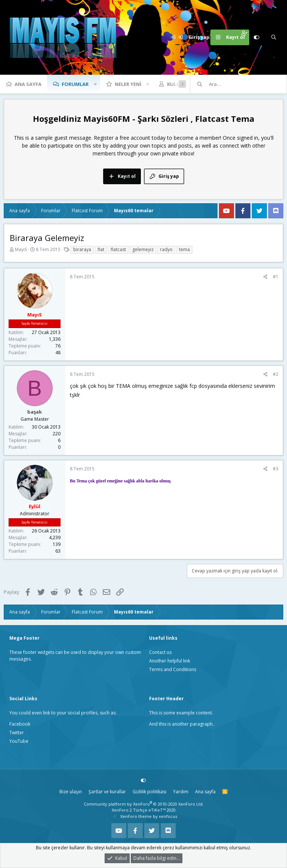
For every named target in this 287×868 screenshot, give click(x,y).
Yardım (181, 792)
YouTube (19, 741)
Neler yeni (128, 84)
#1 (276, 277)
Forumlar (75, 84)
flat (101, 249)
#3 (276, 469)
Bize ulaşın (71, 792)
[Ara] (274, 37)
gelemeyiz (143, 249)
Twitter (17, 733)
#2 (276, 374)
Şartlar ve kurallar (107, 792)
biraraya (82, 249)
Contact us (160, 652)
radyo (166, 249)
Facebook (20, 724)
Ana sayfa (28, 84)
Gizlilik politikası (149, 792)
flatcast (118, 249)
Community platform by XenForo (144, 804)
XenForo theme (136, 816)
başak (35, 412)
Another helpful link (170, 661)
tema (184, 249)
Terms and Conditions (173, 669)
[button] (95, 84)
